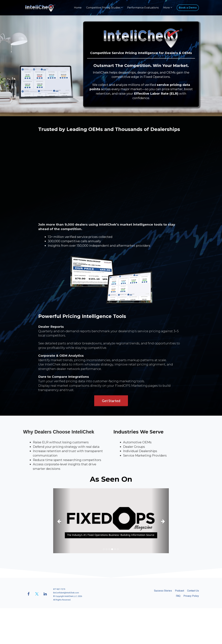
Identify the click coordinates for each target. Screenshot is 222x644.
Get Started (111, 401)
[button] (62, 521)
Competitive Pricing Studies (103, 8)
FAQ (178, 596)
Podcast (180, 591)
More (166, 8)
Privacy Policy (191, 596)
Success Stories (163, 591)
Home (78, 8)
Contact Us (193, 591)
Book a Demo (188, 8)
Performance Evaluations (143, 8)
